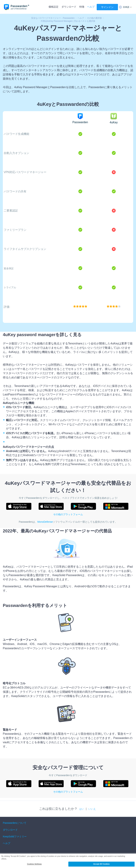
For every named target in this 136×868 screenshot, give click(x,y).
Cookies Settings (34, 864)
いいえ (92, 809)
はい (82, 809)
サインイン (107, 7)
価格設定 (53, 7)
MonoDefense (45, 522)
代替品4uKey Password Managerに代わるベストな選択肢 (68, 21)
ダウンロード (69, 7)
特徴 (82, 7)
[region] (68, 861)
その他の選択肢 (94, 18)
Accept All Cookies (101, 864)
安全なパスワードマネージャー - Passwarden (53, 18)
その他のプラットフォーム (68, 514)
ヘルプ (91, 7)
